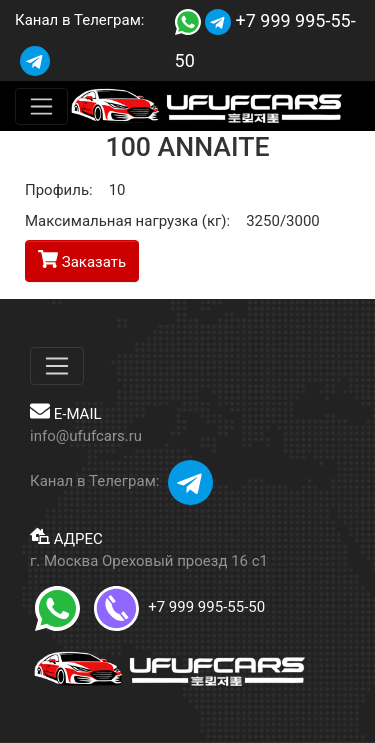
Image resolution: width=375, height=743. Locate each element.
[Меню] (41, 106)
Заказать (82, 260)
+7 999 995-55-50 (179, 607)
